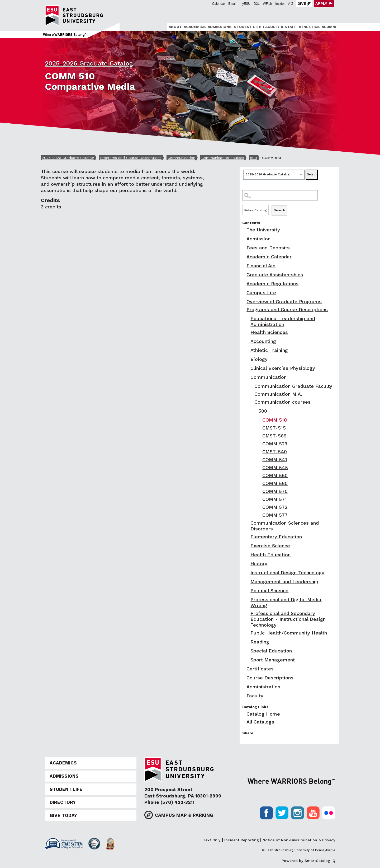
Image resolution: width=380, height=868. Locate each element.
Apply (321, 3)
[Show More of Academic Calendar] (244, 257)
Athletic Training (269, 350)
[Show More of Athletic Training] (248, 350)
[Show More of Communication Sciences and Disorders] (248, 523)
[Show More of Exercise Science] (248, 546)
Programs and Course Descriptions (131, 158)
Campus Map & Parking (184, 815)
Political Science (269, 591)
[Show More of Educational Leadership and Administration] (248, 318)
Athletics (309, 27)
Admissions (220, 27)
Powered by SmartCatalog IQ (308, 861)
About (175, 27)
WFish (267, 4)
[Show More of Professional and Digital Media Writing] (248, 599)
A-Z (291, 4)
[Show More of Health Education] (248, 555)
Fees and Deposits (268, 248)
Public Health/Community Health (289, 633)
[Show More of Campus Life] (244, 293)
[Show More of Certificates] (244, 669)
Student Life (248, 27)
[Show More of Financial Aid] (244, 266)
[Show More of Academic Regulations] (244, 284)
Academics (195, 27)
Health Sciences (269, 332)
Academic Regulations (272, 284)
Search (279, 210)
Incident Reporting (242, 840)
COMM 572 (275, 507)
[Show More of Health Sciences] (248, 332)
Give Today (63, 815)
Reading (260, 642)
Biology (259, 359)
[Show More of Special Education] (248, 651)
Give (302, 3)
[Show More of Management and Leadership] (248, 582)
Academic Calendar (269, 257)
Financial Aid (261, 266)
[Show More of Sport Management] (248, 660)
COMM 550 (275, 475)
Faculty (255, 696)
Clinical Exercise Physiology (283, 368)
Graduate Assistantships (275, 275)
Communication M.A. (278, 394)
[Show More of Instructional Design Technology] (248, 573)
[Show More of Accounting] (248, 341)
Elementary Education (276, 537)
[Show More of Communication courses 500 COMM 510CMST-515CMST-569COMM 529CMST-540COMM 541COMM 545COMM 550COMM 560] (251, 402)
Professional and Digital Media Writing (286, 602)
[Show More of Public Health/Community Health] (248, 633)
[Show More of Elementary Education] (248, 537)
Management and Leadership (284, 582)
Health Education (270, 555)
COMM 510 (275, 420)
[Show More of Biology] (248, 359)
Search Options (289, 205)
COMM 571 (275, 499)
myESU (245, 4)
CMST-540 (275, 452)
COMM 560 (275, 483)
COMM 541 (275, 459)
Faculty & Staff (280, 27)
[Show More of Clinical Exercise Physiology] (248, 368)
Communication (181, 158)
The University (263, 230)
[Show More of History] (248, 564)
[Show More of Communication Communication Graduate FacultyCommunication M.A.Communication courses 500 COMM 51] (248, 377)
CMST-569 (274, 436)
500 (254, 158)
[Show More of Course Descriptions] (244, 678)
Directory (63, 802)
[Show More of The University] (244, 230)
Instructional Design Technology (287, 573)
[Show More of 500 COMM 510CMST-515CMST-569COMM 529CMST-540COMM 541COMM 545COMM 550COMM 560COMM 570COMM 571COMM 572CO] (255, 411)
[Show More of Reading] (248, 642)
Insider (280, 4)
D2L (257, 4)
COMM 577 (275, 515)
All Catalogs (260, 722)
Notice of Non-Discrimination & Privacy (299, 840)
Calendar (219, 4)
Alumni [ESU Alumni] (329, 27)
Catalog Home (263, 714)
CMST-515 (274, 428)
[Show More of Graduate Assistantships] (244, 275)
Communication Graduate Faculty (293, 386)
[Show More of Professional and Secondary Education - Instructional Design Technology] (248, 613)
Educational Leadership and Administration (283, 321)
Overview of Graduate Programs (284, 302)
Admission (258, 239)
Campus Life (261, 293)
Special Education (271, 651)
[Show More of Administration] (244, 687)
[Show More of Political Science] (248, 591)
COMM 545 (275, 467)
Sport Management (273, 660)
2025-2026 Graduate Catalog (89, 63)
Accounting (263, 341)
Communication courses (223, 158)
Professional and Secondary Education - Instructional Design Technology (288, 619)
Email (232, 4)
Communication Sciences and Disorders (285, 526)
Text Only (212, 840)
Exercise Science (270, 546)
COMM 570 (275, 491)
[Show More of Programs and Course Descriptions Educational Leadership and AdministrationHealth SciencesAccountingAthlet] (244, 309)
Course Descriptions (270, 678)
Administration (263, 687)
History (259, 564)
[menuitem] (174, 27)
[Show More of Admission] (244, 239)
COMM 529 (275, 444)
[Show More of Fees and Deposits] (244, 248)
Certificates (260, 669)
